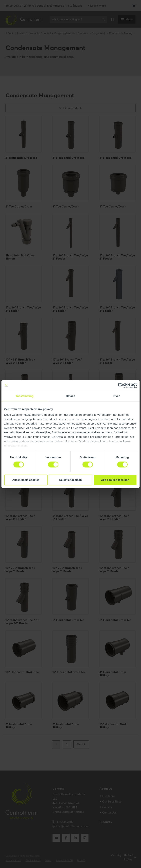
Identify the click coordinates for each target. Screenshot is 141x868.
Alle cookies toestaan (115, 480)
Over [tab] (116, 396)
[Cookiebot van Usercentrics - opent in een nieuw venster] (121, 385)
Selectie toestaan (71, 480)
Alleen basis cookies (26, 480)
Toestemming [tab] (25, 396)
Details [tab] (70, 396)
